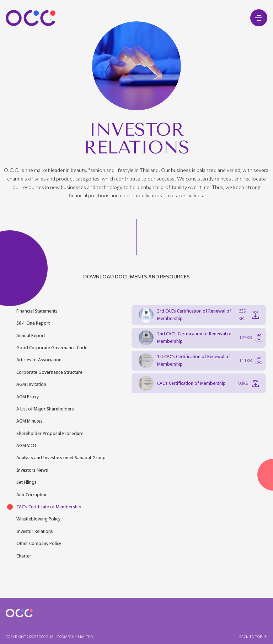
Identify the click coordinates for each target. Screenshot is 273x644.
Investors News (32, 470)
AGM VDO (26, 446)
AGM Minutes (30, 421)
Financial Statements (37, 311)
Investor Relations (35, 532)
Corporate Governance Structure (49, 372)
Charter (24, 556)
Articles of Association (39, 360)
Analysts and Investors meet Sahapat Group (61, 458)
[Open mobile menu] (259, 18)
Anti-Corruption (32, 495)
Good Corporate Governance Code (52, 348)
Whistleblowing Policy (38, 519)
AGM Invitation (31, 384)
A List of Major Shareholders (45, 409)
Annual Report (31, 336)
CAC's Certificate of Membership (49, 507)
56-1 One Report (33, 323)
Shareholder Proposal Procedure (50, 434)
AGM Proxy (28, 397)
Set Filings (26, 482)
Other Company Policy (39, 544)
